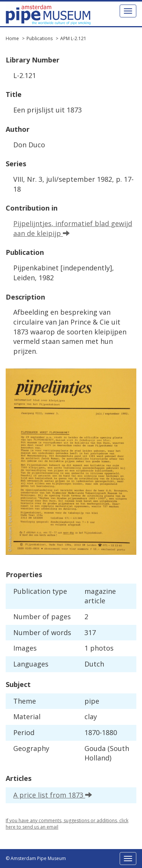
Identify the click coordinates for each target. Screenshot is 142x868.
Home (12, 38)
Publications (40, 38)
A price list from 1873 (53, 795)
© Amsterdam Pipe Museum (36, 858)
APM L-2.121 (73, 38)
